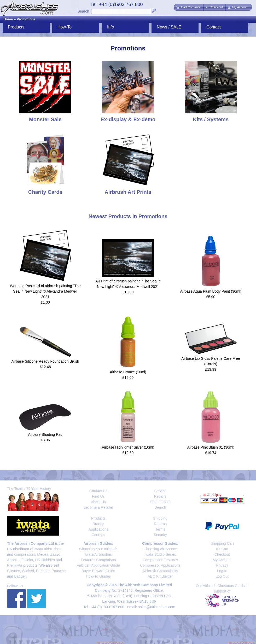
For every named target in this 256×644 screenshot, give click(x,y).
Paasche (59, 571)
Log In (222, 571)
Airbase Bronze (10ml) (128, 372)
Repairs (160, 496)
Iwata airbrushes (48, 549)
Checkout (222, 554)
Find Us (98, 496)
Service (160, 491)
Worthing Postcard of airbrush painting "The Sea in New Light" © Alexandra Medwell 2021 (45, 291)
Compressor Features (160, 560)
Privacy (222, 565)
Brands (98, 524)
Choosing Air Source (160, 549)
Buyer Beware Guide (98, 571)
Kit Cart (222, 549)
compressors (25, 554)
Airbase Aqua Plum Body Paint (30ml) (211, 291)
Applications (98, 529)
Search (83, 11)
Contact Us (98, 491)
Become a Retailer (98, 507)
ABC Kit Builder (160, 576)
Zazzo (55, 554)
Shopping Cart (222, 543)
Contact (214, 27)
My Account (222, 560)
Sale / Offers (160, 502)
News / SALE (169, 27)
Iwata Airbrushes (98, 554)
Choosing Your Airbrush (98, 549)
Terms (160, 529)
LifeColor (26, 560)
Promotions (26, 19)
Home (8, 19)
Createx (13, 571)
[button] (189, 7)
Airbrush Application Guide (98, 565)
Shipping (160, 518)
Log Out (222, 576)
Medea (43, 554)
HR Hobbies (45, 560)
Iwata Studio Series (160, 554)
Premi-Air (15, 565)
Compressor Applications (160, 565)
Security (160, 535)
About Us (98, 502)
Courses (98, 535)
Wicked (28, 571)
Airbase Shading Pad (45, 434)
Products (16, 27)
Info (111, 27)
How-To (65, 27)
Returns (160, 524)
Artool (12, 560)
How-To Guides (98, 576)
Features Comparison (98, 560)
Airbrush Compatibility (160, 571)
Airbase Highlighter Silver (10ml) (128, 447)
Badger (20, 576)
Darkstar (43, 571)
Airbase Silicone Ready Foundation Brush (45, 361)
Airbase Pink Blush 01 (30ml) (211, 447)
